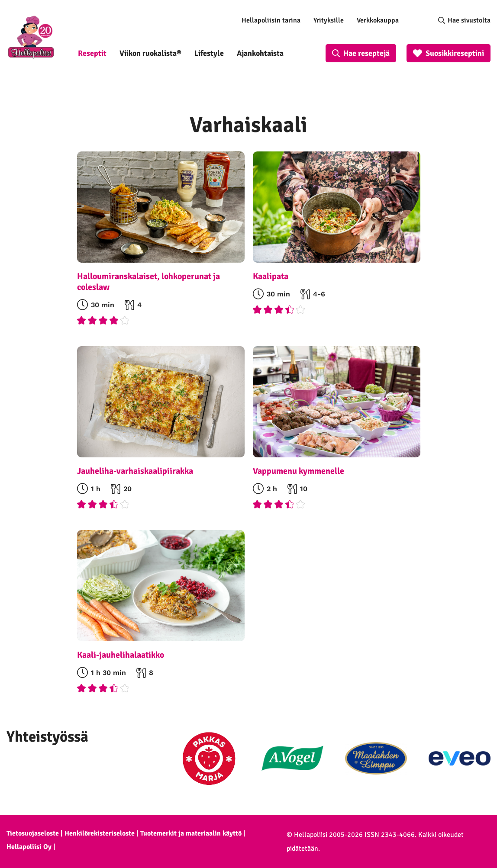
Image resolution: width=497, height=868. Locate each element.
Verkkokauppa (378, 20)
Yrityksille (329, 20)
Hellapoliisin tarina (271, 20)
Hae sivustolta (469, 20)
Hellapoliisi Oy (29, 847)
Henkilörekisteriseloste (100, 833)
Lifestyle (209, 53)
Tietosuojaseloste (33, 833)
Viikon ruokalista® (150, 53)
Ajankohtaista (260, 53)
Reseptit (92, 53)
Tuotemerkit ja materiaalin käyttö (191, 833)
